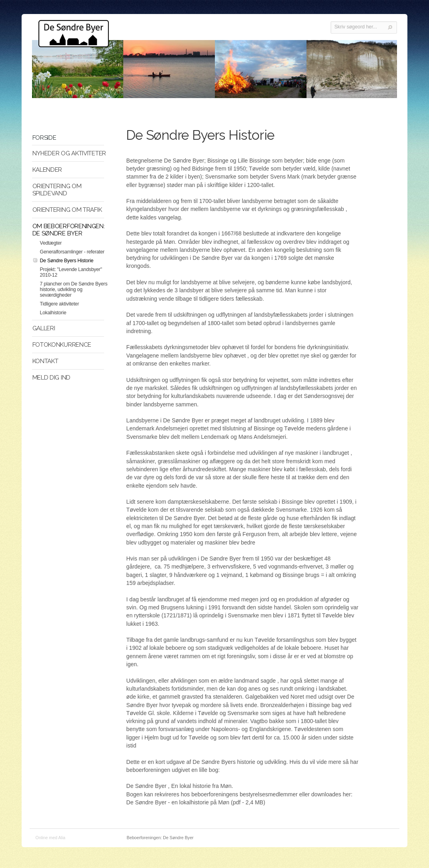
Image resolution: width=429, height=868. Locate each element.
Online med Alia (51, 838)
